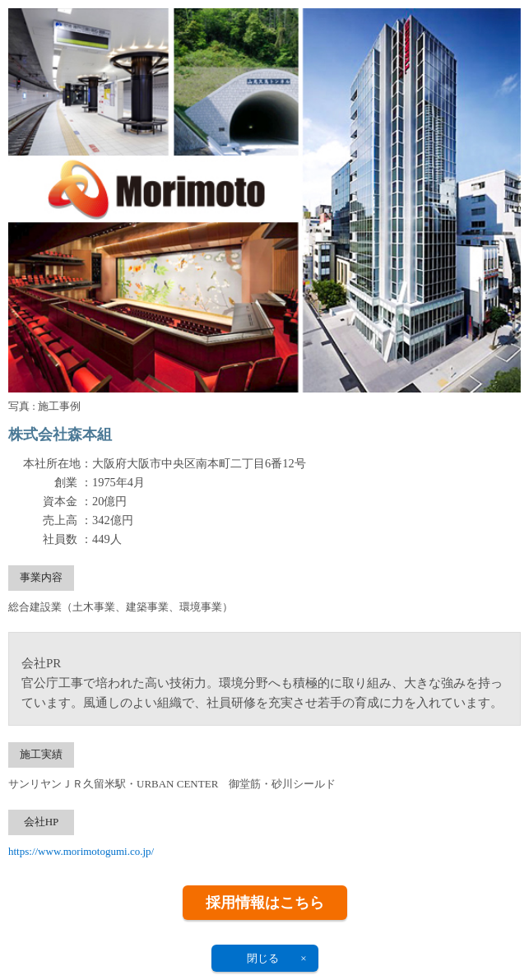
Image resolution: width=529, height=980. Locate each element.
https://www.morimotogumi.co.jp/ (81, 851)
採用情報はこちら (265, 903)
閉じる (263, 958)
